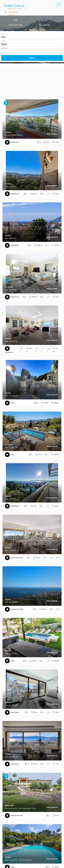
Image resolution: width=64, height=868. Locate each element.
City (3, 34)
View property (52, 134)
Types (3, 41)
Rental (44, 20)
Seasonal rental (16, 25)
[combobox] (32, 37)
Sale (16, 20)
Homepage (15, 8)
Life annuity (44, 25)
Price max (5, 48)
